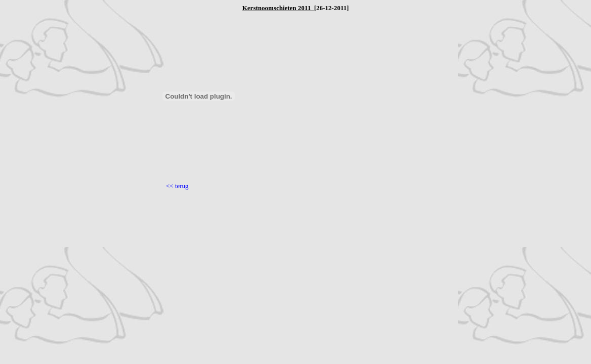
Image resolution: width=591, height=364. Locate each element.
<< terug (177, 186)
